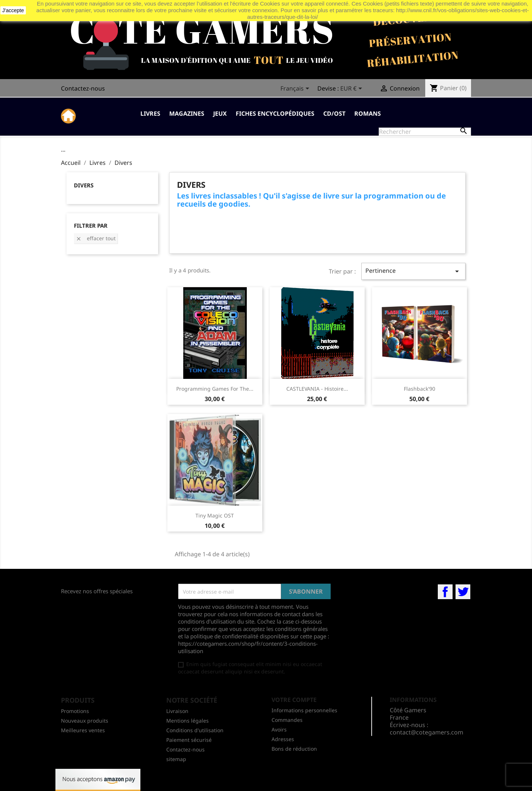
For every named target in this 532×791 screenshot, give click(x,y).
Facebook (445, 592)
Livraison (177, 711)
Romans (368, 113)
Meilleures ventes (83, 730)
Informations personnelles (304, 710)
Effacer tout (96, 238)
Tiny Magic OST (215, 515)
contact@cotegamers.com (427, 732)
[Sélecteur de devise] (352, 89)
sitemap (176, 759)
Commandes (287, 720)
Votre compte (294, 700)
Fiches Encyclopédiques (275, 113)
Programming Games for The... (215, 389)
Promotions (75, 711)
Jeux (220, 113)
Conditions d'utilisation (195, 730)
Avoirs (279, 729)
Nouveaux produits (85, 721)
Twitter (463, 592)
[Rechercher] (425, 132)
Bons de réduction (294, 749)
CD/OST (334, 113)
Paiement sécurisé (189, 740)
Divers (84, 185)
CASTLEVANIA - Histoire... (317, 389)
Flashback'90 (420, 389)
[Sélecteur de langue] (296, 89)
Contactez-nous (83, 88)
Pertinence (413, 271)
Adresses (283, 739)
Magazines (187, 113)
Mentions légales (187, 721)
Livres (150, 113)
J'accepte (13, 10)
